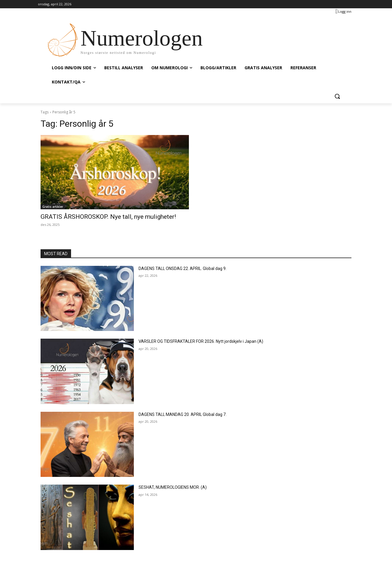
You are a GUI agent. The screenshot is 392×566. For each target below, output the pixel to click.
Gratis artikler (53, 207)
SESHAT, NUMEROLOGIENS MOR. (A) (173, 487)
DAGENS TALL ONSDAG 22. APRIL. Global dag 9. (183, 268)
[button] (337, 96)
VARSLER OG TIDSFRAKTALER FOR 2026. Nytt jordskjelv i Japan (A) (201, 341)
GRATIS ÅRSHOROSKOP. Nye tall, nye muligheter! (108, 217)
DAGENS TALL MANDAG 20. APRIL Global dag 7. (183, 414)
